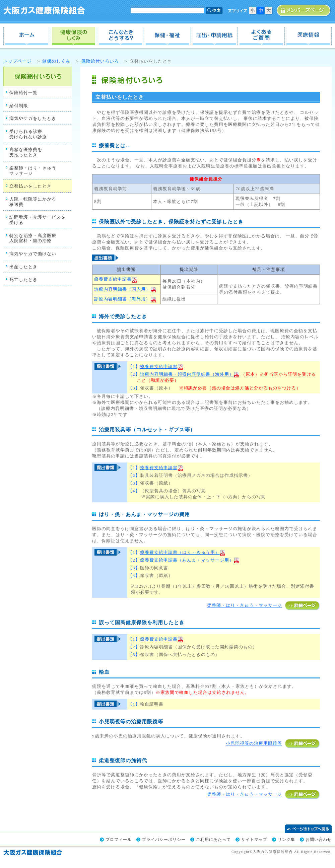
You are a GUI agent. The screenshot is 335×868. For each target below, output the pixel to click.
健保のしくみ (74, 36)
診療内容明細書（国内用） (122, 289)
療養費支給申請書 (116, 279)
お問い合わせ (319, 840)
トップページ (17, 61)
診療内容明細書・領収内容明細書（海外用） (190, 374)
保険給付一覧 (23, 93)
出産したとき (23, 267)
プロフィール (119, 840)
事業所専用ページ (304, 11)
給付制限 (19, 106)
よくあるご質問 (261, 36)
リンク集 (286, 840)
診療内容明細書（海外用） (122, 299)
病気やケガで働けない (33, 254)
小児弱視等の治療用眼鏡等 (273, 743)
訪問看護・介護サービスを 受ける (38, 220)
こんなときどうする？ (121, 36)
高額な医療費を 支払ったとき (26, 152)
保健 (167, 36)
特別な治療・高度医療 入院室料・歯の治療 (33, 238)
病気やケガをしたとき (33, 118)
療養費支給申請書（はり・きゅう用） (183, 552)
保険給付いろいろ (100, 61)
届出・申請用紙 (214, 36)
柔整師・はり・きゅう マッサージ (33, 171)
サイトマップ (254, 840)
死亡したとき (23, 279)
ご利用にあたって (213, 840)
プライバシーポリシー (164, 840)
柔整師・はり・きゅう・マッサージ (263, 605)
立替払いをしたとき (30, 186)
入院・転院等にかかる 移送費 (33, 202)
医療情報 (308, 36)
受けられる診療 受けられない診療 (28, 134)
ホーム (27, 36)
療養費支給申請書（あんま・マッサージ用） (190, 560)
